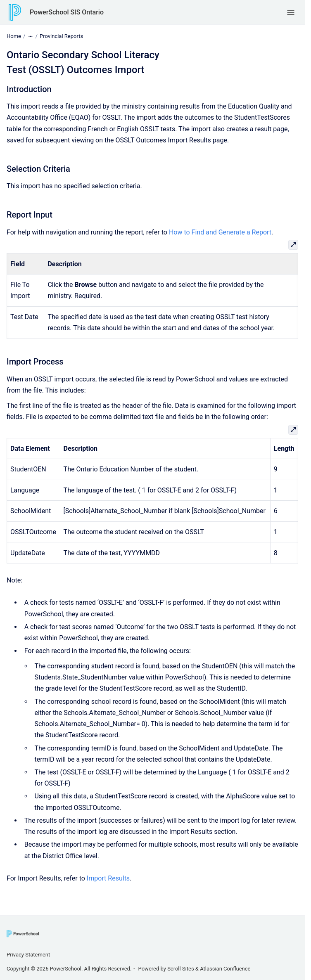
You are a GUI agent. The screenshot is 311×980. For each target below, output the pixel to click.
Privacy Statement (28, 955)
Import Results (108, 878)
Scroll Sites (181, 969)
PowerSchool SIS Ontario (67, 12)
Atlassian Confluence (225, 969)
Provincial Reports (61, 36)
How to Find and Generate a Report (220, 232)
